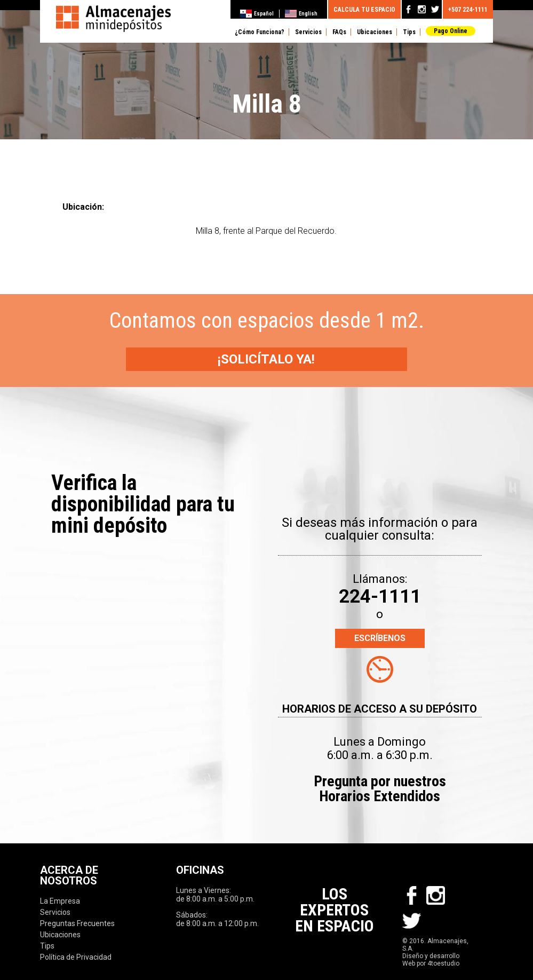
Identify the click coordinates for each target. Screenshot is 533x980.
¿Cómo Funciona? (260, 32)
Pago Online (451, 31)
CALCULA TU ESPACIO (364, 9)
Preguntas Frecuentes (77, 923)
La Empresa (60, 901)
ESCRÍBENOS (380, 638)
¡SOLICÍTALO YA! (267, 359)
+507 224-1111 (468, 9)
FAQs (339, 32)
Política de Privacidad (76, 957)
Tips (409, 32)
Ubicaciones (375, 32)
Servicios (308, 32)
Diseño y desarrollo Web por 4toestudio (431, 960)
